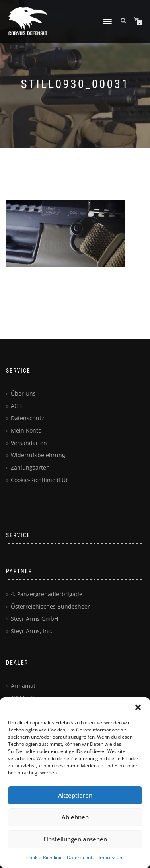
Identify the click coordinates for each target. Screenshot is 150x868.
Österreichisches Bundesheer (50, 606)
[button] (138, 707)
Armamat (23, 686)
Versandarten (29, 443)
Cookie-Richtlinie (45, 857)
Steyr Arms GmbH (34, 619)
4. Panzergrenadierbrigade (47, 594)
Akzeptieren (75, 795)
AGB (16, 406)
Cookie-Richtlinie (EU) (39, 480)
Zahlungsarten (30, 467)
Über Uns (23, 393)
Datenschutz (81, 857)
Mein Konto (26, 430)
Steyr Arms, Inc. (32, 631)
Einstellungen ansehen (75, 839)
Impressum (111, 857)
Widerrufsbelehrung (38, 455)
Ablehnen (75, 817)
